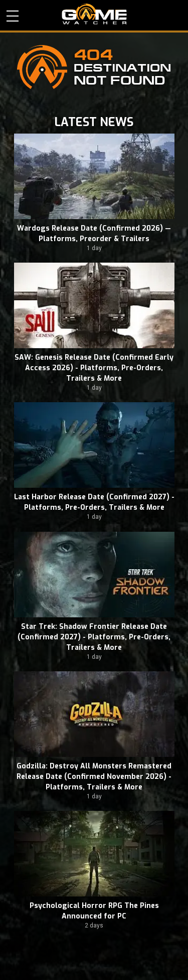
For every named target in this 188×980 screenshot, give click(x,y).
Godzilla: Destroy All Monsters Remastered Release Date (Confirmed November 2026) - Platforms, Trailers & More (94, 777)
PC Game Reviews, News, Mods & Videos (94, 14)
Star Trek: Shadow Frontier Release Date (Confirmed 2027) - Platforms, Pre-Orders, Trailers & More (94, 637)
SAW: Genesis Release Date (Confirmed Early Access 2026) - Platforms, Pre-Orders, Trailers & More (94, 368)
